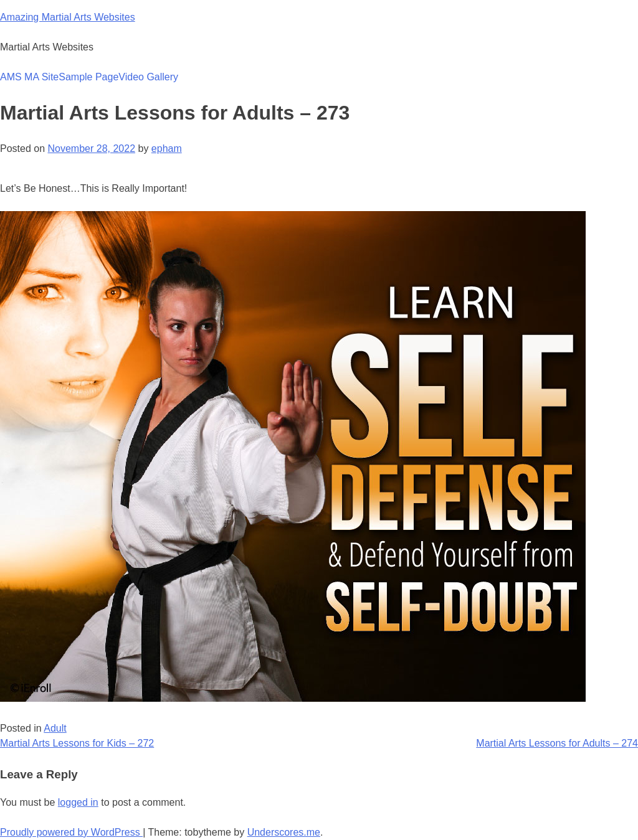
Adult (55, 728)
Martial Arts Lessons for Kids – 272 (77, 743)
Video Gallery (148, 77)
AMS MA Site (29, 77)
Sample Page (88, 77)
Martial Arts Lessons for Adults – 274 (557, 743)
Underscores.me (284, 832)
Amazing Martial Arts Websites (68, 17)
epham (167, 149)
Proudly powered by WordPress (71, 832)
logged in (78, 802)
